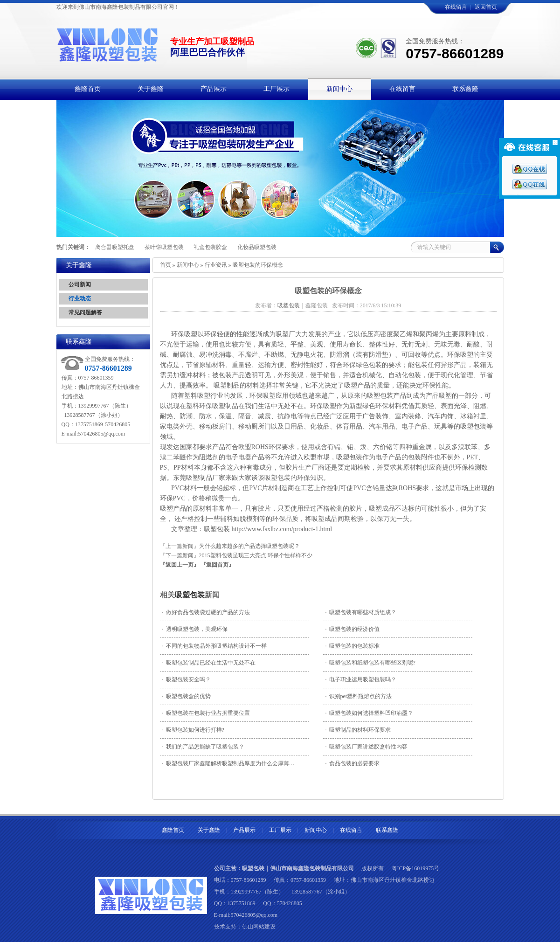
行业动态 (80, 298)
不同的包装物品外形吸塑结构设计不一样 (214, 646)
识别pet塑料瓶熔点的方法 (359, 696)
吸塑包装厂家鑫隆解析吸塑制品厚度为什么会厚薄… (228, 763)
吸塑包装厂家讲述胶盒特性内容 (366, 747)
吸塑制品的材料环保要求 (358, 730)
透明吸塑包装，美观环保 (195, 629)
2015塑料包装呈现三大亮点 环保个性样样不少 (256, 555)
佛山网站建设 (259, 927)
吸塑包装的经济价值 (353, 629)
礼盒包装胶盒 (210, 247)
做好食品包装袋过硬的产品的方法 (206, 612)
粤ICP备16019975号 (416, 868)
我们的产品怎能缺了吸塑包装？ (203, 747)
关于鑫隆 (209, 830)
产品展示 (244, 830)
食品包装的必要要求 (353, 763)
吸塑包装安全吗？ (187, 679)
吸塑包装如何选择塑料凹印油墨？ (369, 713)
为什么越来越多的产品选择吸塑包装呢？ (249, 546)
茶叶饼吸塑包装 (164, 247)
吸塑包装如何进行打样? (193, 730)
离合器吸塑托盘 (115, 247)
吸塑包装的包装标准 (353, 646)
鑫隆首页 (173, 830)
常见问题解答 (85, 312)
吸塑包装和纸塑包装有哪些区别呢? (370, 663)
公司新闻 (80, 284)
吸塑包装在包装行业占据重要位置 (206, 713)
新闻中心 (188, 265)
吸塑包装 (190, 595)
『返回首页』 (217, 565)
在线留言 (456, 7)
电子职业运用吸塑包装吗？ (361, 679)
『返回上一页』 (180, 565)
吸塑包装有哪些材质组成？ (361, 612)
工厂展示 (280, 830)
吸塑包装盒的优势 (187, 696)
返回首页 (486, 7)
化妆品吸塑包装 (257, 247)
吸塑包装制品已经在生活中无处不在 (209, 663)
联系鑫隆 (387, 830)
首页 (166, 265)
